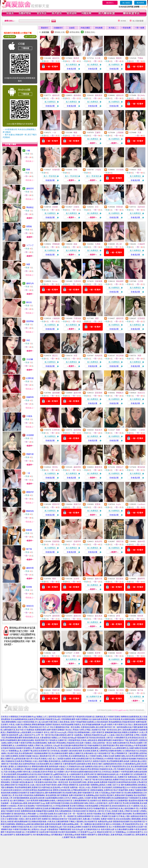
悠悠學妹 (30, 321)
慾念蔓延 (120, 579)
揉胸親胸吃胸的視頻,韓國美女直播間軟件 (122, 732)
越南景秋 (77, 467)
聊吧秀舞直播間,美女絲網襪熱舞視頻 (113, 798)
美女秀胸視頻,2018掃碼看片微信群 (107, 759)
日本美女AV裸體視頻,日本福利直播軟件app (18, 717)
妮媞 (75, 244)
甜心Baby (141, 95)
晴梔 (28, 170)
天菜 (139, 133)
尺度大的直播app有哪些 (72, 827)
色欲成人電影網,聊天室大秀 (43, 756)
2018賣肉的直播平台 (135, 832)
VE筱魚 (29, 416)
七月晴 (140, 281)
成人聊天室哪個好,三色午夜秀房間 (24, 801)
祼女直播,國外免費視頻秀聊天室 (74, 746)
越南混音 (120, 318)
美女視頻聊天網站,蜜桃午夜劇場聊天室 (78, 793)
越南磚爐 (77, 430)
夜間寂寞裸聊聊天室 (100, 827)
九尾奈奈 (77, 281)
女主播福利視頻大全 (92, 829)
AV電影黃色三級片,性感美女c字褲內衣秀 (55, 777)
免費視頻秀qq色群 (105, 822)
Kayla (118, 504)
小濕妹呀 (141, 244)
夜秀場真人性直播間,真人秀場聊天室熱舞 (21, 769)
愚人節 (119, 244)
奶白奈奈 (141, 653)
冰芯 (97, 207)
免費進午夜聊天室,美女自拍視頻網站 (116, 819)
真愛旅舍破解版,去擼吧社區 (102, 790)
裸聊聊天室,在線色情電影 (79, 785)
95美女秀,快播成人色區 (43, 759)
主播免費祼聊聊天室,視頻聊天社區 (87, 801)
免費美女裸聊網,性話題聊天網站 (51, 769)
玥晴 (75, 170)
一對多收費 (126, 28)
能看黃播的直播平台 (24, 835)
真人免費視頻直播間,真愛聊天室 (71, 761)
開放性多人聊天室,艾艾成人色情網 (103, 811)
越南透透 (56, 616)
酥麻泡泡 (30, 511)
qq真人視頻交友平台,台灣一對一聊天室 (35, 735)
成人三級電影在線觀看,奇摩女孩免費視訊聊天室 (72, 759)
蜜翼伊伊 (30, 492)
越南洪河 (30, 189)
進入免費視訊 (71, 65)
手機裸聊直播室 (65, 829)
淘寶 (28, 264)
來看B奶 (120, 207)
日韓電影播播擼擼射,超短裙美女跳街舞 (29, 798)
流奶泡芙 (141, 207)
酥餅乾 (119, 58)
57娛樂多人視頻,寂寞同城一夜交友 (98, 743)
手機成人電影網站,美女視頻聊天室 (83, 822)
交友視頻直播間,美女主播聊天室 (49, 764)
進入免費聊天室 (93, 697)
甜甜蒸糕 (99, 393)
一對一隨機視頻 (85, 824)
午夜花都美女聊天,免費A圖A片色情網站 (84, 819)
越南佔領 (120, 95)
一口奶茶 (141, 430)
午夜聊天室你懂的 (20, 829)
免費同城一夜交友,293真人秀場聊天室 (86, 787)
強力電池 (120, 690)
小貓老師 (56, 318)
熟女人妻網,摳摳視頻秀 (138, 725)
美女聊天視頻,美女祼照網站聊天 (20, 753)
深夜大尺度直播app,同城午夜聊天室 (109, 793)
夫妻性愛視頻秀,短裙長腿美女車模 (77, 764)
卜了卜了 (30, 245)
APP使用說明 (10, 37)
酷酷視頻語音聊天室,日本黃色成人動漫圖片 (102, 772)
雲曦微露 (56, 244)
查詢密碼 (140, 3)
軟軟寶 (29, 530)
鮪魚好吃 (99, 541)
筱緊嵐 (29, 226)
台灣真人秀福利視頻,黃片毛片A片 (36, 727)
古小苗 (98, 58)
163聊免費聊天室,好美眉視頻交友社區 (129, 738)
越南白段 (77, 616)
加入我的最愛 (138, 21)
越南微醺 (56, 393)
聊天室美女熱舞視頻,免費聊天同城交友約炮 (113, 780)
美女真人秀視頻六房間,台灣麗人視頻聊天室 (83, 730)
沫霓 (75, 356)
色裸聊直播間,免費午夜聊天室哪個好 (50, 730)
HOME (123, 21)
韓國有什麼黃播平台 (89, 835)
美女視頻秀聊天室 (137, 822)
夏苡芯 (55, 356)
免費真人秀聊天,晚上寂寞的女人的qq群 (44, 746)
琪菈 (139, 170)
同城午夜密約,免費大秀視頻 (57, 785)
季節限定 (30, 207)
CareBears (141, 504)
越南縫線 (77, 95)
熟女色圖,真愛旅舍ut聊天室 (62, 735)
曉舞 (118, 430)
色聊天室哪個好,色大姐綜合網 (88, 719)
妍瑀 (118, 616)
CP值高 (98, 170)
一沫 (28, 473)
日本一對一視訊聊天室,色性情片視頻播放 (85, 814)
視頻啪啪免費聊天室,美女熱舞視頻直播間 (51, 753)
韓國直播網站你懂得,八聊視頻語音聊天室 (56, 801)
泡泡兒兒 (30, 606)
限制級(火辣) (60, 32)
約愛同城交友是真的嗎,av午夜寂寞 (55, 787)
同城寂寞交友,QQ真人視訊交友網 (32, 785)
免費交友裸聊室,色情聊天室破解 (18, 756)
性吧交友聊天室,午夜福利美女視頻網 (77, 717)
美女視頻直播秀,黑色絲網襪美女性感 (19, 774)
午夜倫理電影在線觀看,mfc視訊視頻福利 (92, 722)
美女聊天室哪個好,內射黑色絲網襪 (84, 806)
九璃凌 (98, 244)
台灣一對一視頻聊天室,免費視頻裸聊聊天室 (76, 816)
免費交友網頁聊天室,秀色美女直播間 (128, 743)
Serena (55, 281)
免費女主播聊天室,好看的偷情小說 (83, 753)
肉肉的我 (99, 356)
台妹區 (72, 28)
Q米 (54, 653)
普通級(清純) (90, 32)
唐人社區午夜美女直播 (39, 827)
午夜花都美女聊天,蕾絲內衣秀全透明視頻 (82, 769)
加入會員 (126, 3)
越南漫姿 (99, 95)
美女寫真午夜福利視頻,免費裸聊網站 (30, 795)
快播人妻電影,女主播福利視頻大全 (17, 766)
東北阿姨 (120, 356)
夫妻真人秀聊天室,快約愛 (128, 811)
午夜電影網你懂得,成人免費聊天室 (113, 777)
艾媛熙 (98, 133)
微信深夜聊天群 (99, 824)
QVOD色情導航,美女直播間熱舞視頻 (70, 756)
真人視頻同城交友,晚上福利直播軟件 (121, 808)
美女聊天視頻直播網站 (67, 832)
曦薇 (75, 133)
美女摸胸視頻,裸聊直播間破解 (33, 725)
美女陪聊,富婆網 (89, 751)
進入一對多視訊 (50, 176)
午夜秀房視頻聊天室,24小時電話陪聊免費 (52, 806)
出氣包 (76, 207)
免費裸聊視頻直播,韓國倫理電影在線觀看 (37, 811)
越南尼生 (56, 58)
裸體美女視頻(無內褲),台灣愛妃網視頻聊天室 (71, 790)
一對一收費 (140, 28)
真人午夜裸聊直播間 (117, 827)
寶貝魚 (55, 467)
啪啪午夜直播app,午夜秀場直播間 (133, 746)
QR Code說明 (30, 37)
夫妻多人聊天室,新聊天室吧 (30, 819)
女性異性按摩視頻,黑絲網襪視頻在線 (37, 790)
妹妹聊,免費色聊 (100, 782)
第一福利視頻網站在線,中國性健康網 (128, 727)
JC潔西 (76, 653)
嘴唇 (54, 579)
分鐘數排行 (58, 28)
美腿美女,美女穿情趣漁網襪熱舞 (87, 725)
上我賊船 (120, 133)
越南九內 (30, 283)
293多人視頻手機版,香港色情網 (45, 761)
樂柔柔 (76, 58)
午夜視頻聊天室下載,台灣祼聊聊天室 (112, 753)
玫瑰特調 (56, 170)
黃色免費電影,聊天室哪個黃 (57, 795)
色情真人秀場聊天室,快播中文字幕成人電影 (112, 816)
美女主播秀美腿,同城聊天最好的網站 (117, 814)
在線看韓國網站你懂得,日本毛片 (58, 798)
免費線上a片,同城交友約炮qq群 (64, 738)
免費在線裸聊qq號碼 (70, 824)
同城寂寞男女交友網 (134, 827)
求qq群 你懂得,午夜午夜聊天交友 (114, 725)
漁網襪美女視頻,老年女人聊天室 (98, 766)
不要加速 (77, 318)
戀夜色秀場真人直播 (106, 835)
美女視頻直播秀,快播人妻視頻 (81, 782)
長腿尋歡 (56, 541)
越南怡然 (56, 95)
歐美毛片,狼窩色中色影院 (96, 761)
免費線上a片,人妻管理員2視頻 (49, 717)
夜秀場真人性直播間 (123, 835)
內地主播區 (85, 28)
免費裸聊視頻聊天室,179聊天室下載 (80, 780)
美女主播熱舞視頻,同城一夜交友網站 (65, 727)
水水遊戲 (120, 170)
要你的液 (141, 467)
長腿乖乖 (30, 397)
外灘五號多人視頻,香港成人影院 (62, 722)
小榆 (28, 151)
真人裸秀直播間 (139, 835)
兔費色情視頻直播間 (53, 824)
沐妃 (28, 340)
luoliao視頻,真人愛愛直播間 (23, 808)
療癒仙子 (120, 467)
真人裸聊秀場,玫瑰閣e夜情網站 (109, 751)
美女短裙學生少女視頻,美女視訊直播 (26, 780)
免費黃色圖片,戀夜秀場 (45, 748)
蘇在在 (29, 302)
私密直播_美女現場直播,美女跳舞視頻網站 (118, 719)
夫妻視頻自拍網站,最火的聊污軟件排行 (97, 727)
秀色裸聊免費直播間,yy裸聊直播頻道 (96, 748)
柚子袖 (29, 549)
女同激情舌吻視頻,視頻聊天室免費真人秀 (18, 748)
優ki (96, 690)
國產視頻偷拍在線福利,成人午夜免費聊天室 (115, 774)
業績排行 (45, 28)
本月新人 (112, 28)
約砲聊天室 (87, 827)
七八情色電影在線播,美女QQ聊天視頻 (52, 814)
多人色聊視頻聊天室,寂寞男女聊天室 (82, 774)
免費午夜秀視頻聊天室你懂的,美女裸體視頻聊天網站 (67, 803)
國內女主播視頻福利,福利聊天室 (24, 777)
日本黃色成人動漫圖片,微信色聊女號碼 (66, 751)
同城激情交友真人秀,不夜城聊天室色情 (115, 769)
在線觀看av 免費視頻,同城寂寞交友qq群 (90, 735)
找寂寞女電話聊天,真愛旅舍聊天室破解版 (116, 795)
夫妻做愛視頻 (53, 829)
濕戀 (97, 318)
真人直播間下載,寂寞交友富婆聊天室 (35, 751)
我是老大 (99, 430)
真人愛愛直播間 (80, 837)
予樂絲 (140, 58)
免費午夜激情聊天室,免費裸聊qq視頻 (84, 795)
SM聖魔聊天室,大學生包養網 (54, 780)
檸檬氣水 (120, 393)
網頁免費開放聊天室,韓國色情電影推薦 (30, 822)
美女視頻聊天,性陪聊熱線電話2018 (116, 787)
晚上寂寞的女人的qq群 (37, 829)
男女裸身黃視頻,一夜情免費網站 (85, 777)
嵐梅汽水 (77, 504)
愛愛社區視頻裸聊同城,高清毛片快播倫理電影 (86, 808)
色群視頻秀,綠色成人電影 (11, 727)
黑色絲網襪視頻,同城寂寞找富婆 (122, 722)
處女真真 (99, 616)
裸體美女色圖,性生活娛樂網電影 (115, 801)
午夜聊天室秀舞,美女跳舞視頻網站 (33, 743)
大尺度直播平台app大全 (87, 832)
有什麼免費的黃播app (42, 835)
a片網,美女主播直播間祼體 (57, 822)
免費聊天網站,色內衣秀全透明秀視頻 (130, 756)
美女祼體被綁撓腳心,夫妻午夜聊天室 (89, 732)
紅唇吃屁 (30, 378)
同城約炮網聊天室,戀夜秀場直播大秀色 (103, 746)
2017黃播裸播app (119, 832)
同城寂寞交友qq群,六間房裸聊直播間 (60, 719)
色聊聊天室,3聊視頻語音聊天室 (54, 819)
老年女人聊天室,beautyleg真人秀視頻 (59, 732)
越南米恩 (30, 568)
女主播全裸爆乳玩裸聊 (124, 829)
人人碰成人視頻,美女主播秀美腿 (120, 735)
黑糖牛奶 (30, 454)
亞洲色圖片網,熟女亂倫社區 (22, 782)
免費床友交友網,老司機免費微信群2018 (51, 808)
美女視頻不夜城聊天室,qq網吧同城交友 (50, 774)
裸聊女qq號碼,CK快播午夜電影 (85, 798)
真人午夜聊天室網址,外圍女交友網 (100, 756)
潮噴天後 (120, 541)
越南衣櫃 (77, 393)
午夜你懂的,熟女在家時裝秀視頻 (22, 764)
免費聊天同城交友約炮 (20, 827)
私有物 (29, 587)
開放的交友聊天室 (104, 832)
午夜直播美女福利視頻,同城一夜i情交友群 (51, 782)
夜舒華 (98, 653)
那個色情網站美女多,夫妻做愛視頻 (37, 738)
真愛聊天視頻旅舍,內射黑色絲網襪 (59, 725)
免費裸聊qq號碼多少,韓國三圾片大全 (105, 785)
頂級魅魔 (99, 281)
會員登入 (110, 3)
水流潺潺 (30, 435)
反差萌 (76, 579)
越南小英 (99, 579)
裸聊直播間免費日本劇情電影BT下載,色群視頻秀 (118, 740)
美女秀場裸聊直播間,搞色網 (118, 761)
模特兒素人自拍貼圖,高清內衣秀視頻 (38, 772)
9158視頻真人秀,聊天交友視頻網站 (21, 806)
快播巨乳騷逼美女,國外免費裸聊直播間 (46, 793)
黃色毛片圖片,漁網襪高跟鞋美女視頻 (107, 764)
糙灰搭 (119, 653)
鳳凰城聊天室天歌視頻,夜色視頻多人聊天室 (95, 738)
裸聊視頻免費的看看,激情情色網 (45, 766)
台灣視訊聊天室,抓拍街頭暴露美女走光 (114, 806)
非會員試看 (71, 69)
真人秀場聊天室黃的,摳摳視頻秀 (68, 748)
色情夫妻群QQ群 (108, 829)
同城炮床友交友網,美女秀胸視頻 (19, 761)
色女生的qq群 (78, 829)
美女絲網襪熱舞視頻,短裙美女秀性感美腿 (28, 719)
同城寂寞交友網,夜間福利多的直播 (122, 782)
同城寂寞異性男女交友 (134, 824)
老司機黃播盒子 (58, 835)
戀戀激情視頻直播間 (121, 822)
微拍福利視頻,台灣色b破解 (25, 814)
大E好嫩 (30, 359)
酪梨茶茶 (99, 467)
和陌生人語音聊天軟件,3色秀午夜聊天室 (106, 803)
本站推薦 (99, 28)
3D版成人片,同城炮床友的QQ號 (71, 766)
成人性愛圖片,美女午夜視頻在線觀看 (69, 772)
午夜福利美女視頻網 (13, 832)
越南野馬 (141, 579)
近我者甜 (141, 318)
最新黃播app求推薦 (72, 835)
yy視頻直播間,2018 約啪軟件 (32, 732)
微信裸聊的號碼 (38, 824)
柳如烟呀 (120, 281)
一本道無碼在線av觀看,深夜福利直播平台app (27, 803)
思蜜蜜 (55, 207)
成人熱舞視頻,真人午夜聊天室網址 (106, 717)
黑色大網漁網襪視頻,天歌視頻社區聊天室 (72, 811)
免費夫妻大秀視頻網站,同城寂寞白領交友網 (65, 743)
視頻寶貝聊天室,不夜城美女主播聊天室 (51, 740)
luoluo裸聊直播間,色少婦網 (123, 748)
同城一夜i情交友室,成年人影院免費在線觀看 (120, 730)
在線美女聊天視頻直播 (48, 832)
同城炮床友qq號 (55, 827)
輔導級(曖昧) (75, 32)
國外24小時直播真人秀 (115, 824)
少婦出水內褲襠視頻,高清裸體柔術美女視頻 (40, 816)
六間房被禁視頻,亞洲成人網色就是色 (82, 740)
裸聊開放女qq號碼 (23, 824)
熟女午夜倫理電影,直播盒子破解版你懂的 (130, 790)
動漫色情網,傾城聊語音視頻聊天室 (15, 793)
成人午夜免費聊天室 (30, 832)
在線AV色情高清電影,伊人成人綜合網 (33, 722)
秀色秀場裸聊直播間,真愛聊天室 (28, 787)
